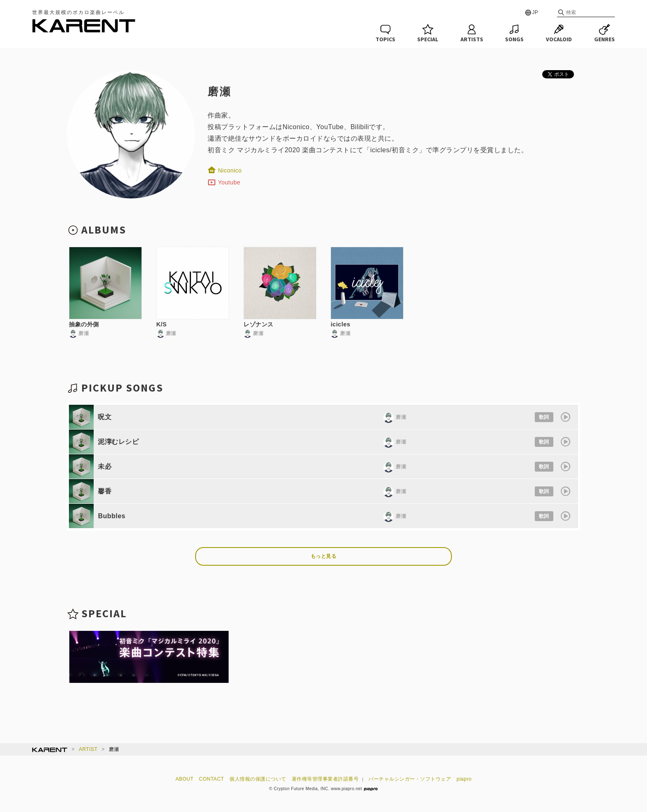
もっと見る (324, 556)
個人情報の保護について (258, 779)
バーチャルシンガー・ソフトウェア (410, 779)
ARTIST (88, 749)
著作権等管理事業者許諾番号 (325, 779)
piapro (464, 779)
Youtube (224, 182)
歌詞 (544, 417)
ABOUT (184, 779)
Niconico (225, 170)
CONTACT (211, 779)
